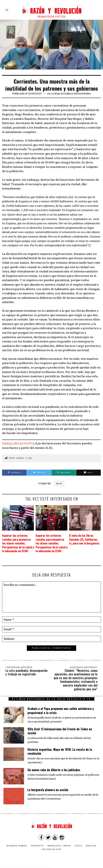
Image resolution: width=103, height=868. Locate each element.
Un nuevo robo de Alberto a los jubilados (54, 770)
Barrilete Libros (59, 846)
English (91, 846)
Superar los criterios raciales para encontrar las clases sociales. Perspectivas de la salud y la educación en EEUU (51, 543)
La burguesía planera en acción (48, 790)
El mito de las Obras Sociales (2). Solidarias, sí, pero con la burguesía (85, 539)
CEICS (78, 846)
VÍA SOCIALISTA (51, 849)
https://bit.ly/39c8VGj (20, 443)
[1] (4, 443)
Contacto (37, 846)
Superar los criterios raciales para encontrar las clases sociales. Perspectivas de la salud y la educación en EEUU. (17, 543)
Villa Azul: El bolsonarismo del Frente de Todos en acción (60, 731)
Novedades (84, 94)
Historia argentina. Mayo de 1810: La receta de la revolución (60, 752)
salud (59, 484)
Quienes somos (17, 846)
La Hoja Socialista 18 (63, 94)
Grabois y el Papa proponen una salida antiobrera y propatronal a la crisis (61, 711)
